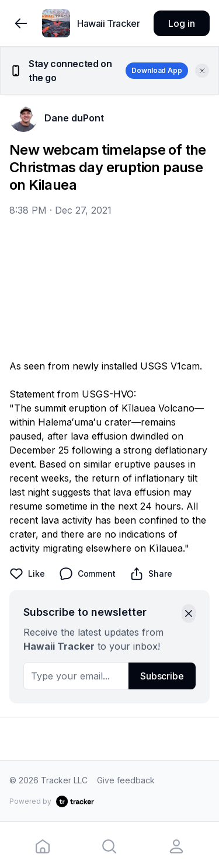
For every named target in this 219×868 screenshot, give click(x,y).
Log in (181, 23)
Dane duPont (74, 118)
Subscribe (162, 676)
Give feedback (126, 780)
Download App (157, 70)
